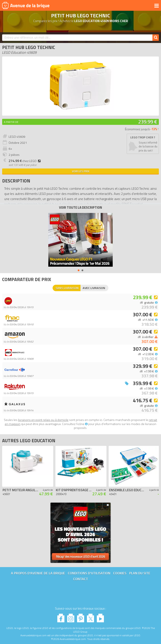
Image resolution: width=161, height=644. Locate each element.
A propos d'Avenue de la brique (38, 573)
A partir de (11, 122)
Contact (81, 579)
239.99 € (148, 122)
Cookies (120, 573)
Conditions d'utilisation (89, 573)
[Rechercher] (156, 38)
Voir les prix (81, 171)
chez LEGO (25, 161)
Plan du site (140, 573)
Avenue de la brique (26, 5)
